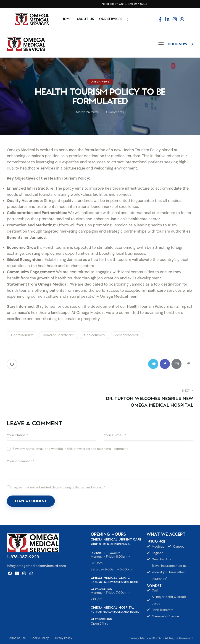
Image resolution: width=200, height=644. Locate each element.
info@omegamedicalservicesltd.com (36, 566)
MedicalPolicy (95, 335)
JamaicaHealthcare (59, 335)
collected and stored (87, 488)
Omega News (100, 82)
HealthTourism (22, 335)
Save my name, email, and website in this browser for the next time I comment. (70, 449)
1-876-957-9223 (23, 557)
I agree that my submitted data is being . (59, 488)
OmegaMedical (127, 335)
